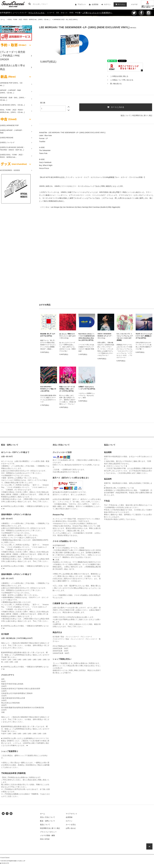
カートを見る (71, 825)
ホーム (3, 20)
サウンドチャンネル (36, 13)
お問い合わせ (71, 828)
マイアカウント (72, 814)
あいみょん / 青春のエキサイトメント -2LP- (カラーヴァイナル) (67, 336)
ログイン (107, 4)
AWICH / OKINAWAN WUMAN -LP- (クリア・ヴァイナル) (105, 336)
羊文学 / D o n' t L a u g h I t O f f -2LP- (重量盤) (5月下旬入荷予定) (144, 336)
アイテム (120, 4)
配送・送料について (48, 821)
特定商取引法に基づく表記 (142, 115)
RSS (42, 839)
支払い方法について (48, 817)
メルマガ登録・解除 (48, 835)
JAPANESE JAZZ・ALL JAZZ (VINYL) (65, 20)
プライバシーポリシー (48, 832)
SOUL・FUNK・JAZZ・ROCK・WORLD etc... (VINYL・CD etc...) (29, 20)
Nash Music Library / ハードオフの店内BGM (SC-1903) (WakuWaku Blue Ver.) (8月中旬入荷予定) (87, 337)
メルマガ (134, 4)
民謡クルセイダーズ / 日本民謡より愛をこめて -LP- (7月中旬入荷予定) (67, 389)
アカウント (82, 4)
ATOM (47, 839)
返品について (126, 115)
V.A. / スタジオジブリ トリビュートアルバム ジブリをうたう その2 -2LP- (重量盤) (125, 337)
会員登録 (95, 4)
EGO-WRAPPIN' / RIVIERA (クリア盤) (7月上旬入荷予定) (48, 389)
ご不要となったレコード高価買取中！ (97, 13)
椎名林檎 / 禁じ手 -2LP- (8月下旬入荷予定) (48, 335)
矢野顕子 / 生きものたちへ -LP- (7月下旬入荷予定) (87, 388)
